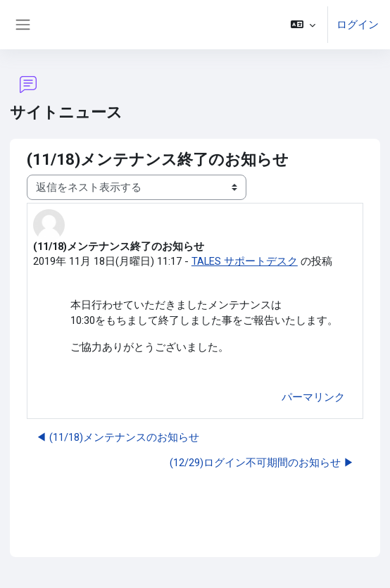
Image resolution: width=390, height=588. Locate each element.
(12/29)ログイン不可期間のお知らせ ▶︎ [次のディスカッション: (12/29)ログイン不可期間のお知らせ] (262, 463)
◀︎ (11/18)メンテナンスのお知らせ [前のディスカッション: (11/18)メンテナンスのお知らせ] (118, 437)
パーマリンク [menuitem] (313, 397)
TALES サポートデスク (245, 261)
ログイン (358, 25)
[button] (303, 25)
